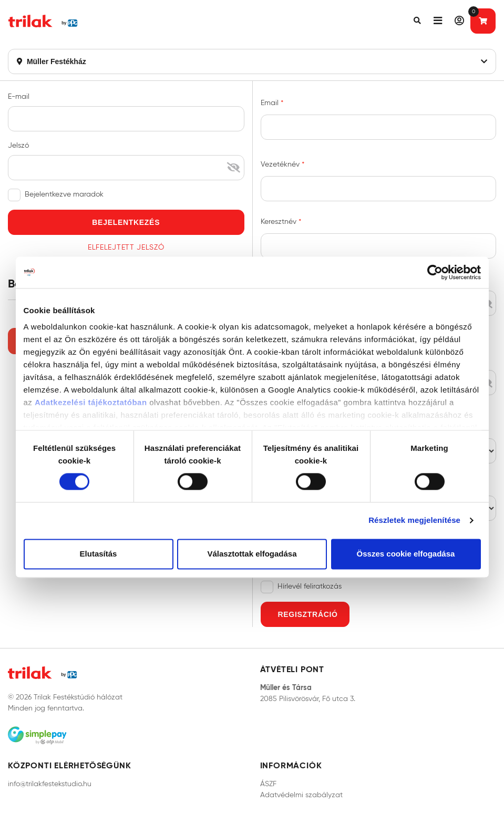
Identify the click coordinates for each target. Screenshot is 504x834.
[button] (417, 21)
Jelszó (18, 145)
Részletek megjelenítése (414, 521)
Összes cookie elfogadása (406, 554)
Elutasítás (99, 554)
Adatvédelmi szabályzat (301, 795)
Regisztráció (308, 614)
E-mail (19, 96)
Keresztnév (280, 222)
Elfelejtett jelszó (126, 247)
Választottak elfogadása (252, 554)
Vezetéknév (281, 164)
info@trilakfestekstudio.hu (50, 784)
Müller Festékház (252, 61)
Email (271, 103)
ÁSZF (268, 784)
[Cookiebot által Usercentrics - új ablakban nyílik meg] (435, 272)
